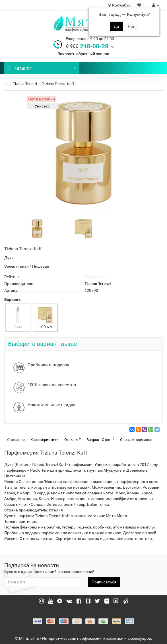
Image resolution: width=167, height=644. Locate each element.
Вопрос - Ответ (100, 439)
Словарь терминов (136, 440)
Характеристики (45, 440)
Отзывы (73, 439)
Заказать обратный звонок (83, 54)
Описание (16, 440)
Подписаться (104, 582)
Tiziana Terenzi (25, 84)
